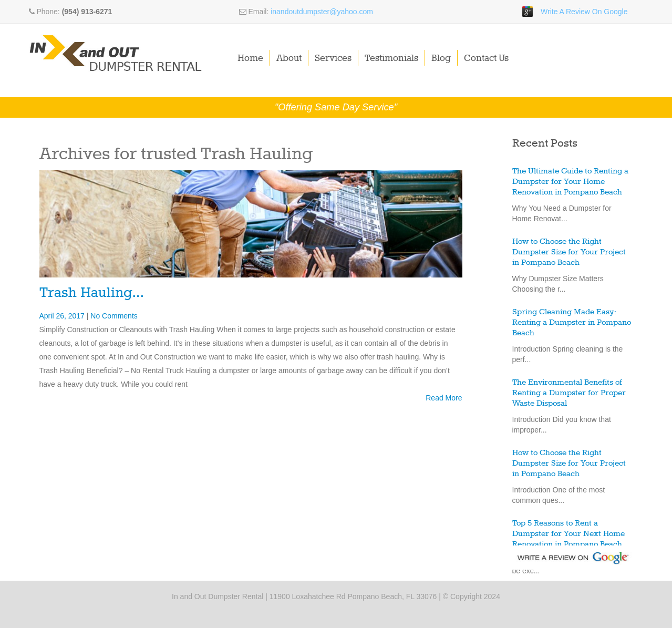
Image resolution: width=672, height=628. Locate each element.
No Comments (114, 316)
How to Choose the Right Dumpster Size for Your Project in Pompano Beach (569, 252)
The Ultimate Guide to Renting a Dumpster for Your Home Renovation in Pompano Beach (570, 182)
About (289, 58)
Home (250, 58)
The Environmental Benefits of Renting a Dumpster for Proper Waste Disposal (569, 393)
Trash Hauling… (91, 293)
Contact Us (486, 58)
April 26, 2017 (63, 316)
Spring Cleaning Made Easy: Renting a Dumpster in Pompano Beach (572, 323)
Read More (444, 398)
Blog (441, 58)
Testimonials (391, 58)
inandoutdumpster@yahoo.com (322, 12)
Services (333, 58)
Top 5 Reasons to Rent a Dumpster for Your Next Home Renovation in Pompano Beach (568, 534)
